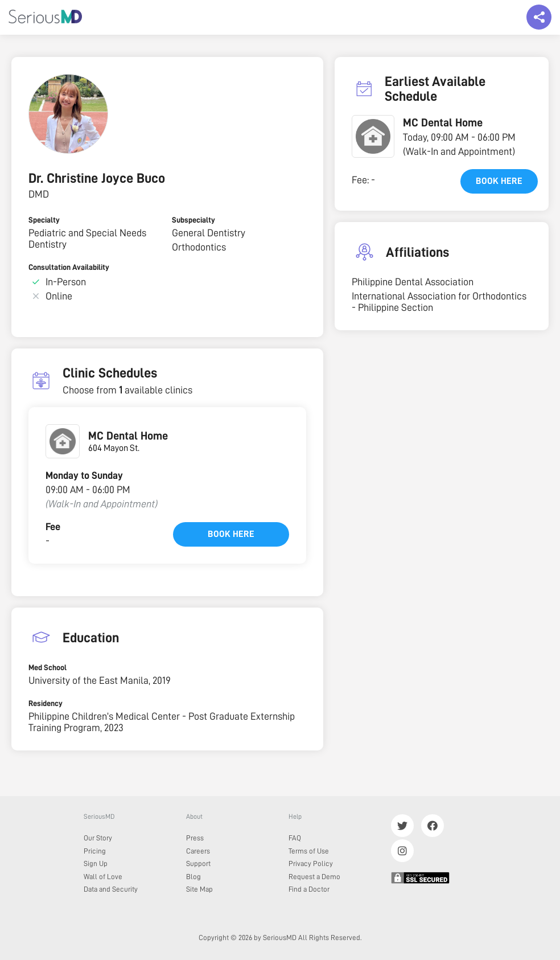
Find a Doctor (309, 889)
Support (198, 863)
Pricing (95, 851)
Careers (198, 851)
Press (195, 838)
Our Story (98, 838)
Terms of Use (309, 851)
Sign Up (96, 863)
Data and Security (111, 889)
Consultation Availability (69, 267)
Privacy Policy (311, 863)
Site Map (199, 889)
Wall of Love (103, 877)
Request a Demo (314, 877)
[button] (373, 136)
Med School (48, 667)
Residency (46, 703)
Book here (231, 534)
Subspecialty (193, 220)
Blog (193, 877)
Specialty (44, 220)
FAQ (295, 838)
